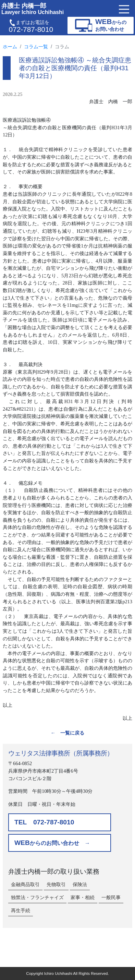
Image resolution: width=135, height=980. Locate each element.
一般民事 (111, 897)
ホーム (10, 47)
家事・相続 (83, 897)
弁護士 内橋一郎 (33, 9)
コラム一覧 (36, 47)
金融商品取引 (25, 884)
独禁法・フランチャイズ (37, 897)
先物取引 (56, 884)
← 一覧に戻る (67, 733)
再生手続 (21, 910)
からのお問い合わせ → (52, 843)
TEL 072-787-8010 (44, 822)
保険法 (80, 884)
